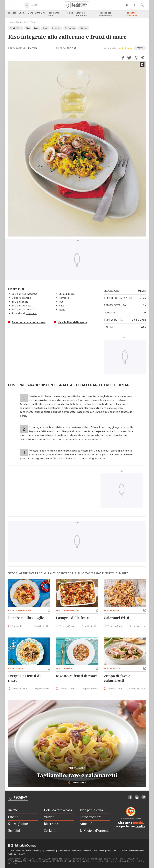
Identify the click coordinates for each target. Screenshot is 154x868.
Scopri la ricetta (41, 626)
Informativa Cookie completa (106, 861)
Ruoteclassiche (64, 851)
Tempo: (17, 626)
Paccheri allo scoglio (26, 618)
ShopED (22, 854)
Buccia (138, 823)
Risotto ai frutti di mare (77, 676)
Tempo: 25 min (77, 783)
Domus (11, 851)
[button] (123, 58)
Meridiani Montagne (35, 851)
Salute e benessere (81, 14)
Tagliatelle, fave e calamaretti (77, 775)
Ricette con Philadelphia (106, 14)
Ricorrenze (56, 28)
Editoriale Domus (90, 851)
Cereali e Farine (16, 28)
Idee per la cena (54, 14)
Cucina (22, 13)
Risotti (34, 22)
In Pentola (83, 28)
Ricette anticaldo (132, 14)
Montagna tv (105, 851)
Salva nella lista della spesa (29, 322)
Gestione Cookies (127, 861)
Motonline (77, 851)
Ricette (12, 13)
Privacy (89, 861)
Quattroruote (50, 851)
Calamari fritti (117, 618)
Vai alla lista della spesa (72, 322)
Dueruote (20, 851)
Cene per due (70, 28)
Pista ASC (116, 851)
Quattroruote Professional (133, 851)
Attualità (40, 13)
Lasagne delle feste (72, 618)
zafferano (31, 313)
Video (70, 13)
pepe (62, 310)
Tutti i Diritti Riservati (76, 861)
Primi (26, 22)
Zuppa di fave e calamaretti (117, 678)
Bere (30, 13)
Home (11, 22)
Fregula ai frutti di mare (24, 678)
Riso (28, 28)
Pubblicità (12, 854)
